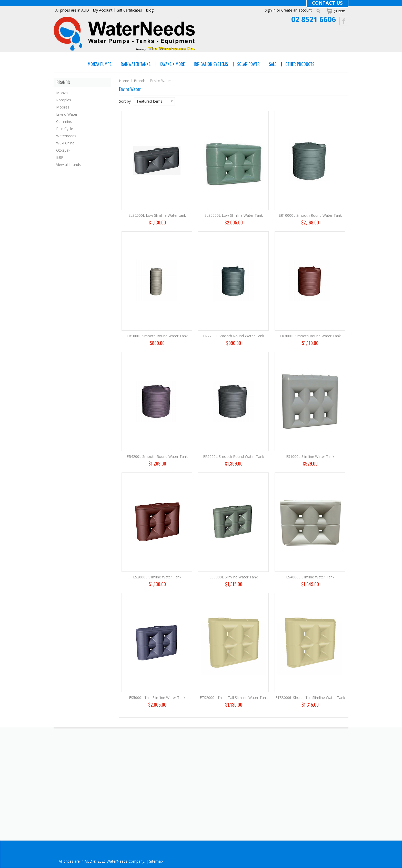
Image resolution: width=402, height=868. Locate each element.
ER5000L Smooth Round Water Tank (234, 456)
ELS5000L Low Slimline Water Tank (234, 215)
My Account (103, 10)
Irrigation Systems (211, 64)
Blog (150, 10)
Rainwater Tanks (136, 64)
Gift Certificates (129, 10)
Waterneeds (66, 136)
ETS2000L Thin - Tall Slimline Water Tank (234, 698)
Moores (63, 107)
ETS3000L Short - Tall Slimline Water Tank (310, 698)
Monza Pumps (100, 64)
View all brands (68, 165)
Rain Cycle (65, 129)
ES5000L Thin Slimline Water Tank (157, 698)
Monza (62, 93)
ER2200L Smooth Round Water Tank (234, 336)
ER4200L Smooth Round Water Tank (157, 456)
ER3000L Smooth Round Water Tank (310, 336)
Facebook (344, 21)
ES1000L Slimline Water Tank (310, 456)
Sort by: (125, 101)
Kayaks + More (172, 64)
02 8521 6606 (314, 19)
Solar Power (248, 64)
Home (124, 81)
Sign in (270, 10)
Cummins (64, 121)
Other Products (300, 64)
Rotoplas (64, 100)
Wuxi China (65, 143)
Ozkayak (63, 150)
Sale (273, 64)
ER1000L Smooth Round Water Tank (157, 336)
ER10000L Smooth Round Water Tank (310, 215)
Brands (140, 81)
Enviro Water (67, 114)
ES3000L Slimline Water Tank (234, 577)
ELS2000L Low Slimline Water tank (157, 215)
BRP (60, 157)
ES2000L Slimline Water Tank (157, 577)
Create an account (297, 10)
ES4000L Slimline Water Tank (310, 577)
